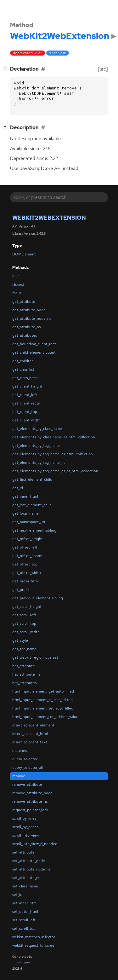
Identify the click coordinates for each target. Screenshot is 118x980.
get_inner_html (25, 496)
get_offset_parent (28, 556)
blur (16, 276)
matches (20, 751)
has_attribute (24, 666)
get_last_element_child (32, 505)
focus (17, 293)
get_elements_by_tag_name (36, 446)
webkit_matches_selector (34, 937)
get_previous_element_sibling (38, 598)
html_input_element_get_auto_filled (43, 691)
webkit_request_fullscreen (34, 945)
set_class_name (25, 886)
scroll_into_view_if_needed (35, 844)
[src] (103, 69)
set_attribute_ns (26, 878)
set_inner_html (25, 903)
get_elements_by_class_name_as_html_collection (54, 437)
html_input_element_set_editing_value (45, 717)
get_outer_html (25, 581)
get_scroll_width (26, 632)
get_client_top (25, 412)
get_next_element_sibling (34, 530)
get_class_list (23, 369)
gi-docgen (22, 962)
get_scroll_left (24, 615)
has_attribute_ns (26, 674)
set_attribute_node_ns (31, 869)
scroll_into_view (25, 835)
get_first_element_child (32, 479)
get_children (23, 361)
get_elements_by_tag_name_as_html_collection (53, 454)
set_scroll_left (24, 920)
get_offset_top (25, 564)
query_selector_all (28, 768)
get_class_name (25, 378)
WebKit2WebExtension (49, 218)
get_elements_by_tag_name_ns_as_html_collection (55, 471)
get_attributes (25, 335)
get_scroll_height (27, 607)
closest (18, 285)
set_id (17, 895)
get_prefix (21, 590)
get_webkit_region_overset (35, 657)
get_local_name (25, 513)
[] (6, 68)
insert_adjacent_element (33, 725)
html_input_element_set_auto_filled (43, 708)
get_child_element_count (34, 352)
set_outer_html (25, 912)
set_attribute (23, 852)
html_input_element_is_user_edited (42, 700)
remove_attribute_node (32, 793)
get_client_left (25, 395)
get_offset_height (28, 539)
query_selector (25, 759)
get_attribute (24, 302)
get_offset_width (27, 573)
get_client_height (27, 386)
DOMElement (24, 254)
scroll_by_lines (24, 818)
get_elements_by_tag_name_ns (39, 463)
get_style (20, 640)
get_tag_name (24, 649)
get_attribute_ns (26, 327)
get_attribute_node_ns (32, 319)
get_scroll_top (24, 624)
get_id (18, 488)
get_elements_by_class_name (37, 429)
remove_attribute (27, 785)
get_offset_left (25, 547)
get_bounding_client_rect (34, 344)
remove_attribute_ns (30, 801)
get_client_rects (26, 403)
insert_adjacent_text (30, 742)
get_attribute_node (29, 310)
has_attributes (24, 683)
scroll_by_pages (25, 827)
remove (19, 776)
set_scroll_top (24, 929)
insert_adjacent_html (30, 734)
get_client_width (26, 420)
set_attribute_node (29, 861)
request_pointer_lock (30, 810)
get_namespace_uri (29, 522)
